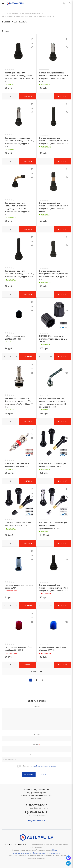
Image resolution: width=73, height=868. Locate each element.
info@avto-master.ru (37, 821)
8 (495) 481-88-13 (36, 814)
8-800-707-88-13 (36, 807)
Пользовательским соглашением (46, 853)
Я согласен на (39, 766)
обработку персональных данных (44, 766)
